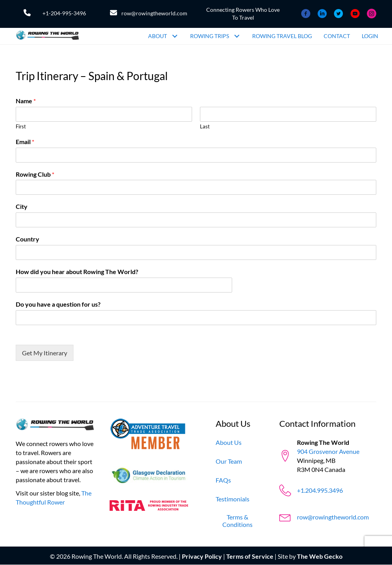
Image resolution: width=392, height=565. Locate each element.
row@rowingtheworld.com (154, 13)
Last (205, 126)
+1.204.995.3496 (320, 490)
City (22, 206)
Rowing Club (35, 174)
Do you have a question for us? (58, 304)
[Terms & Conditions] (238, 521)
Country (27, 239)
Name (26, 101)
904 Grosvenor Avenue (328, 451)
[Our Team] (229, 461)
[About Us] (229, 442)
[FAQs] (223, 480)
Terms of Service (250, 556)
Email (25, 142)
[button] (175, 36)
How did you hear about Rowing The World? (77, 272)
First (21, 126)
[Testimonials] (233, 499)
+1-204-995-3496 (64, 13)
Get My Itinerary (45, 353)
